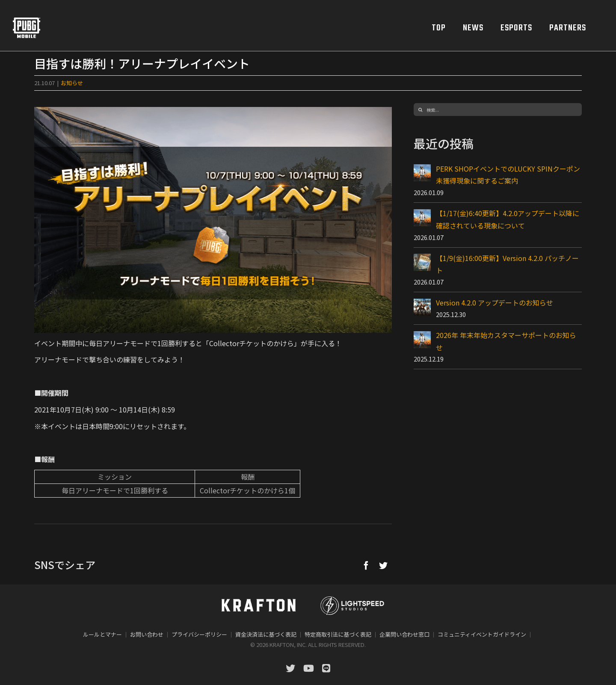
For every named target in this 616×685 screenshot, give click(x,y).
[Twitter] (383, 565)
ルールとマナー (102, 634)
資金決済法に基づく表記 (266, 634)
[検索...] (498, 110)
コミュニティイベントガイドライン (482, 634)
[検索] (420, 110)
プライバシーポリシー (199, 634)
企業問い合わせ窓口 (404, 634)
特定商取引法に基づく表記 (338, 634)
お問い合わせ (147, 634)
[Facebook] (366, 565)
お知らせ (72, 83)
